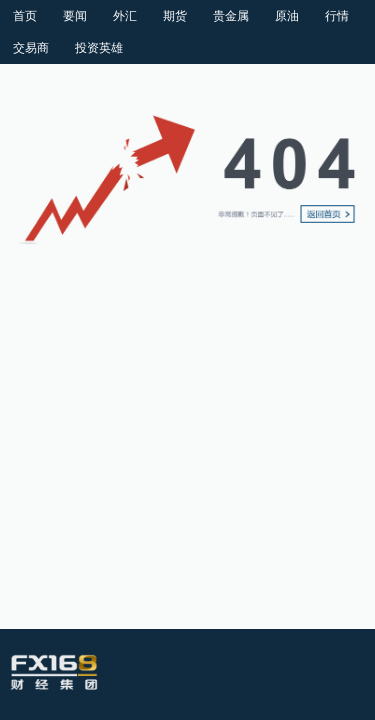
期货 (175, 16)
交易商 (31, 48)
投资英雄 (99, 48)
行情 (337, 16)
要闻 (75, 16)
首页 (25, 16)
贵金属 (231, 16)
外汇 (125, 16)
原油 (287, 16)
